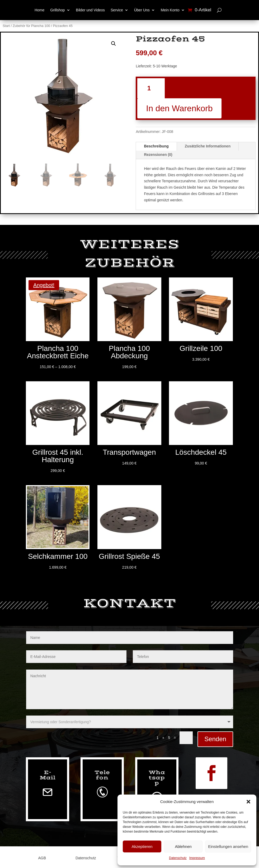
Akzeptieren (142, 846)
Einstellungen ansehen (228, 846)
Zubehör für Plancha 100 (31, 26)
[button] (248, 802)
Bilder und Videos (90, 10)
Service (117, 10)
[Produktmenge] (151, 88)
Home (39, 10)
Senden (215, 739)
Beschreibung (156, 146)
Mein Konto (170, 10)
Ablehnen (183, 846)
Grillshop (57, 10)
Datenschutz (178, 858)
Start (6, 26)
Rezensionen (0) (158, 155)
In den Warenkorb (179, 108)
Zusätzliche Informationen (208, 146)
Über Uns (142, 10)
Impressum (197, 858)
